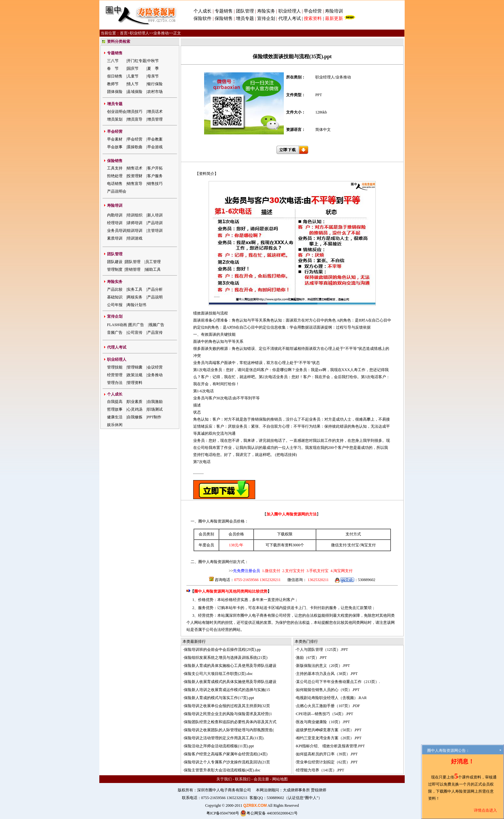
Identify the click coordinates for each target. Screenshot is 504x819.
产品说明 (155, 297)
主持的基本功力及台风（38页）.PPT (327, 674)
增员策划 (115, 119)
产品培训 (155, 223)
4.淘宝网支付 (341, 571)
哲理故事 (115, 409)
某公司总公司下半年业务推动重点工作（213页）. (338, 682)
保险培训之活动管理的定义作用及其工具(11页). (224, 738)
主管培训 (155, 231)
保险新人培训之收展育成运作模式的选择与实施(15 (227, 690)
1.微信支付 (271, 571)
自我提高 (115, 402)
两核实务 (135, 297)
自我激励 (155, 402)
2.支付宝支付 (293, 571)
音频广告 (115, 332)
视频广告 (157, 325)
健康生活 (115, 417)
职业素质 (135, 402)
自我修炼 (135, 417)
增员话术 (155, 112)
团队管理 (245, 11)
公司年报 (115, 305)
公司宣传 (135, 332)
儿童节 (133, 76)
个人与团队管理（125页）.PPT (322, 650)
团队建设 (115, 262)
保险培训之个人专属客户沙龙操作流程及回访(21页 (227, 762)
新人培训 (155, 215)
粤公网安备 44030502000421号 (269, 813)
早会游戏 (155, 147)
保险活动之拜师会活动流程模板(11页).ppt (219, 746)
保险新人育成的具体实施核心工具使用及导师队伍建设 (230, 666)
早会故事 (115, 147)
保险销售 (224, 18)
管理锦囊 (135, 367)
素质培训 (115, 238)
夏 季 (153, 68)
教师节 (113, 84)
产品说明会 (117, 191)
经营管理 (115, 375)
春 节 (113, 68)
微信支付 (339, 545)
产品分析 (155, 289)
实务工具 (135, 289)
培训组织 (135, 215)
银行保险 (155, 84)
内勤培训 (115, 215)
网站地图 (280, 779)
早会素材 (115, 139)
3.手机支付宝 (317, 571)
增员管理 (155, 119)
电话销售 (115, 184)
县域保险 (135, 92)
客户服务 (155, 176)
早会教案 (155, 139)
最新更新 (334, 18)
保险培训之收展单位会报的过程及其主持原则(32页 (227, 706)
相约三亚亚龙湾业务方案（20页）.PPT (329, 738)
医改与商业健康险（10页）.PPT (323, 722)
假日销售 (115, 76)
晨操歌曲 (135, 147)
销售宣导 (135, 184)
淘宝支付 (368, 545)
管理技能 (115, 367)
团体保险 (115, 92)
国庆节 (133, 68)
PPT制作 (154, 417)
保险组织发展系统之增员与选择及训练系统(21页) (226, 658)
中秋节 (153, 61)
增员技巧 (135, 112)
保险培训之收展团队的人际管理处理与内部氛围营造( (229, 730)
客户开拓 (155, 168)
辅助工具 (153, 269)
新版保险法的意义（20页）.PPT (323, 666)
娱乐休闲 (115, 425)
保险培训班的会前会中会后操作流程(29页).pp (222, 650)
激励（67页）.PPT (311, 658)
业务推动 (161, 33)
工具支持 (115, 168)
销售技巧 (155, 184)
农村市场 (155, 92)
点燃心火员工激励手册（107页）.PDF (328, 706)
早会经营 (313, 11)
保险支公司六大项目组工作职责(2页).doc (218, 674)
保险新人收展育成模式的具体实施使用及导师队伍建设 (230, 682)
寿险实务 (266, 11)
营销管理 (133, 269)
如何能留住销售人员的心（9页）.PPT (328, 690)
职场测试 (155, 409)
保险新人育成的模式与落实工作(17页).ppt (219, 698)
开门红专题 (137, 61)
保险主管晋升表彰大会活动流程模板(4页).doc (222, 770)
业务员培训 (117, 231)
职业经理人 (290, 11)
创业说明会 (117, 112)
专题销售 (224, 11)
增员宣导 (135, 119)
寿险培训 (334, 11)
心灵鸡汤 (135, 409)
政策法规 (135, 375)
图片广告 (136, 325)
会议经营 (155, 367)
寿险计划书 (137, 305)
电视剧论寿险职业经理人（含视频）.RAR (331, 698)
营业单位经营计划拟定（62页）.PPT (327, 762)
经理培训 (115, 223)
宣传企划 (266, 18)
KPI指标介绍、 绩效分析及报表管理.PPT (330, 746)
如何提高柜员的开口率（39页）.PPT (327, 754)
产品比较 (115, 289)
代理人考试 (290, 18)
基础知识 (115, 297)
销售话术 (135, 168)
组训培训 (135, 231)
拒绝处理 (115, 176)
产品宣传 (155, 332)
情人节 (133, 84)
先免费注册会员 (247, 571)
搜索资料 (313, 18)
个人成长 (203, 11)
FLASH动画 (117, 325)
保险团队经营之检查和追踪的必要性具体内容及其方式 (230, 722)
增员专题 (245, 18)
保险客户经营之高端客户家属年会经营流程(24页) (226, 754)
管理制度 (115, 269)
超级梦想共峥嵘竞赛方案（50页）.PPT (329, 730)
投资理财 (135, 176)
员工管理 (153, 262)
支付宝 (353, 545)
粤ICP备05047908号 (223, 813)
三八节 (113, 61)
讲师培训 (135, 223)
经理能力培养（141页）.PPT (320, 770)
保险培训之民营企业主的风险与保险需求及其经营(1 (228, 714)
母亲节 (153, 76)
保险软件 (203, 18)
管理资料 (135, 383)
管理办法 (115, 383)
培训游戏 (135, 238)
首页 (124, 33)
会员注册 (261, 779)
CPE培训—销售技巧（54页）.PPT (325, 714)
